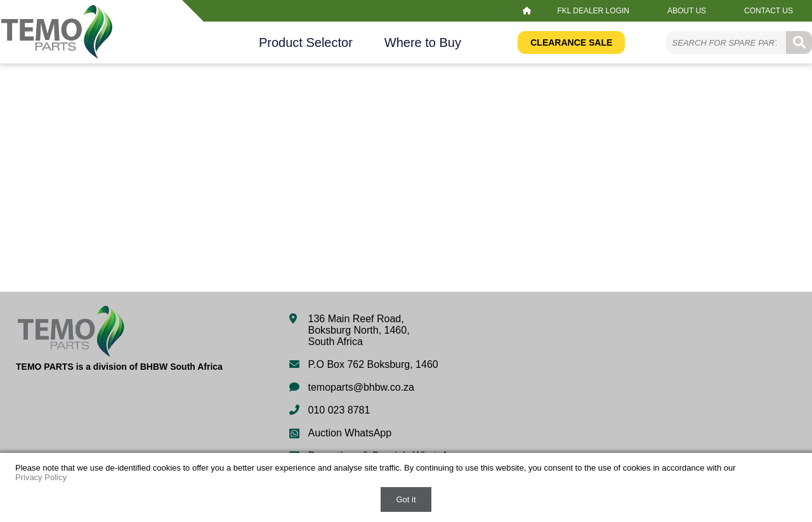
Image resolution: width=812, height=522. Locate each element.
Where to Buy (423, 42)
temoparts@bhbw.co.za (361, 387)
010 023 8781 (339, 410)
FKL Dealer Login (593, 11)
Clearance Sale (571, 42)
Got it (406, 499)
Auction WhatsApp (350, 433)
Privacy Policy (41, 477)
